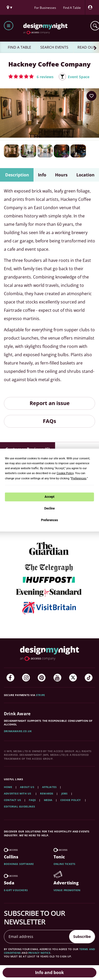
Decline (49, 508)
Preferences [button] (79, 478)
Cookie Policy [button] (65, 473)
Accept (50, 497)
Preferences (50, 520)
